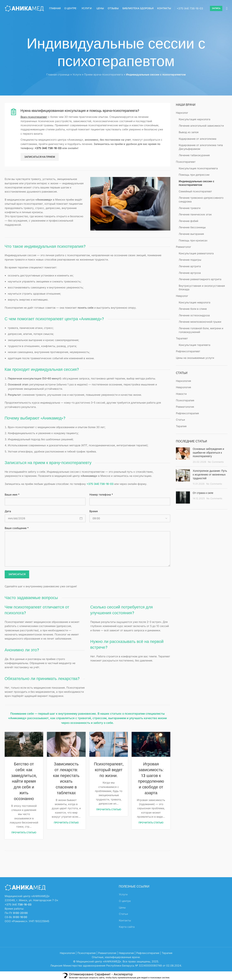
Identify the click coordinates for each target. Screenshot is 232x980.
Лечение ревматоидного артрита (200, 279)
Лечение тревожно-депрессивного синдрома (201, 200)
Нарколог (182, 113)
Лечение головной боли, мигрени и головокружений (201, 330)
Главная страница (58, 74)
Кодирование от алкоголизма (198, 139)
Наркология (183, 381)
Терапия (181, 426)
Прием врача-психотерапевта (104, 74)
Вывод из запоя (189, 132)
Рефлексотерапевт (188, 351)
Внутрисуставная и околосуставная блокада (202, 288)
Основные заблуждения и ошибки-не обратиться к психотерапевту (208, 453)
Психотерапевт (186, 162)
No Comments (216, 462)
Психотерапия (185, 400)
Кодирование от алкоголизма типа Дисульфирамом (201, 147)
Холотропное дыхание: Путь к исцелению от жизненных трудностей (210, 475)
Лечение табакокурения (194, 155)
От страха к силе (203, 493)
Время (94, 511)
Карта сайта (127, 927)
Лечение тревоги (190, 208)
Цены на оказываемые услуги (195, 358)
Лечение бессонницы (192, 227)
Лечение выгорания (191, 234)
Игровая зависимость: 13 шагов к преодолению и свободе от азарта (151, 779)
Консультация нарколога (195, 119)
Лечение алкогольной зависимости (201, 126)
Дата (8, 511)
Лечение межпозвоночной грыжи (200, 322)
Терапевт (182, 338)
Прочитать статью (24, 833)
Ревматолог (183, 247)
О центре (125, 901)
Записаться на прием (40, 157)
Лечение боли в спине (193, 309)
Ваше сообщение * (17, 528)
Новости (181, 394)
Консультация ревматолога (196, 253)
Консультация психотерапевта (198, 168)
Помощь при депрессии (194, 175)
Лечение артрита (190, 266)
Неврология (183, 387)
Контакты (125, 920)
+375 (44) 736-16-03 (48, 148)
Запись (216, 8)
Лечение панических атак (195, 214)
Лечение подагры (190, 260)
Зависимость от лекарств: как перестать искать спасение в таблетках (66, 779)
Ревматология (185, 407)
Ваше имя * (12, 494)
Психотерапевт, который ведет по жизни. (109, 770)
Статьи (180, 420)
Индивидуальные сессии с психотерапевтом (196, 183)
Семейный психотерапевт (195, 191)
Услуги (77, 74)
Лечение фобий (188, 221)
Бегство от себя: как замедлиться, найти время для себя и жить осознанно (24, 781)
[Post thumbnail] (183, 455)
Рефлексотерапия (187, 413)
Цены (122, 907)
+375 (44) (190, 8)
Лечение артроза (190, 273)
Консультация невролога (195, 302)
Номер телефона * (101, 494)
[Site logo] (24, 8)
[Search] (227, 8)
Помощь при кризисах (193, 240)
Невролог (182, 296)
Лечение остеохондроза (194, 315)
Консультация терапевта (195, 345)
